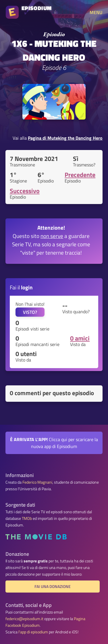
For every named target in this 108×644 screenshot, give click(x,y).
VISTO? (30, 312)
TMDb (27, 518)
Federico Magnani (37, 482)
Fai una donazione (53, 587)
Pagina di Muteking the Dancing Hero (65, 138)
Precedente (80, 175)
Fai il (21, 287)
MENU (96, 12)
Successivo (25, 191)
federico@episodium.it (24, 619)
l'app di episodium (33, 632)
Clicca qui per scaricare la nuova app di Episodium (54, 443)
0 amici (80, 338)
